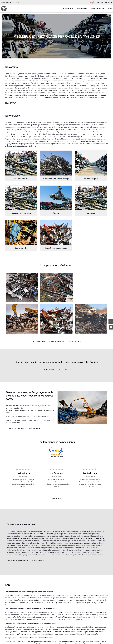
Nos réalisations (81, 8)
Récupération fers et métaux (56, 248)
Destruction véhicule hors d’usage (56, 179)
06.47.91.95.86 (14, 3)
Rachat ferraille (21, 248)
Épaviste (56, 213)
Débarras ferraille (21, 179)
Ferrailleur (91, 213)
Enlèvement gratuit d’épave (21, 213)
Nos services (68, 8)
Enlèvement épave (91, 179)
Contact (109, 8)
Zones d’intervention (97, 8)
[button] (54, 499)
